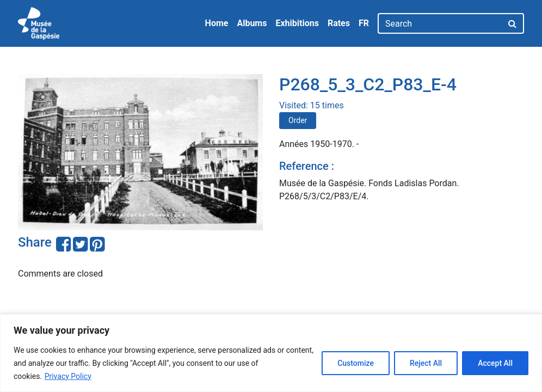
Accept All (495, 363)
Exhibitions (297, 23)
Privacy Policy (68, 376)
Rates (339, 23)
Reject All (426, 363)
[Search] (440, 23)
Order (298, 120)
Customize (356, 363)
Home (217, 23)
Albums (252, 23)
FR (364, 23)
